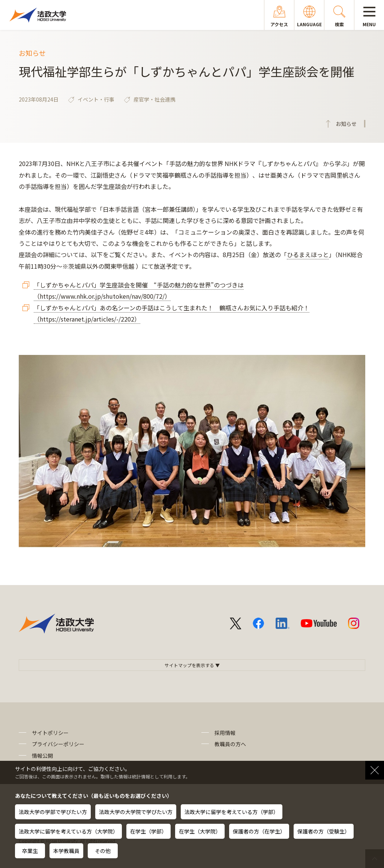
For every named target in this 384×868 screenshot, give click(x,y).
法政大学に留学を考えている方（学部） (232, 812)
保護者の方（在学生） (259, 831)
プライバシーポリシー (58, 744)
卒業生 (30, 851)
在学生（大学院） (200, 831)
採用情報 (225, 733)
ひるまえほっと (308, 254)
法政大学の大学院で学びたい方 (136, 812)
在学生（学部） (148, 831)
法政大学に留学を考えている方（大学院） (68, 831)
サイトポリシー (50, 733)
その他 (103, 851)
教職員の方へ (230, 744)
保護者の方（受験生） (324, 831)
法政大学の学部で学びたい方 (53, 812)
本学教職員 (66, 851)
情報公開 (42, 756)
